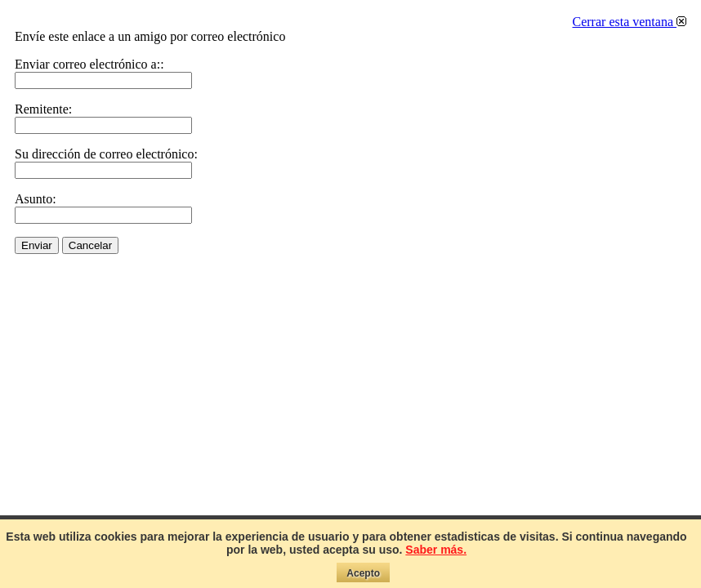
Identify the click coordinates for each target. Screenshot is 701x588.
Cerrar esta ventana (630, 22)
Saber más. (436, 550)
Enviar (37, 245)
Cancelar (90, 245)
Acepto (363, 573)
